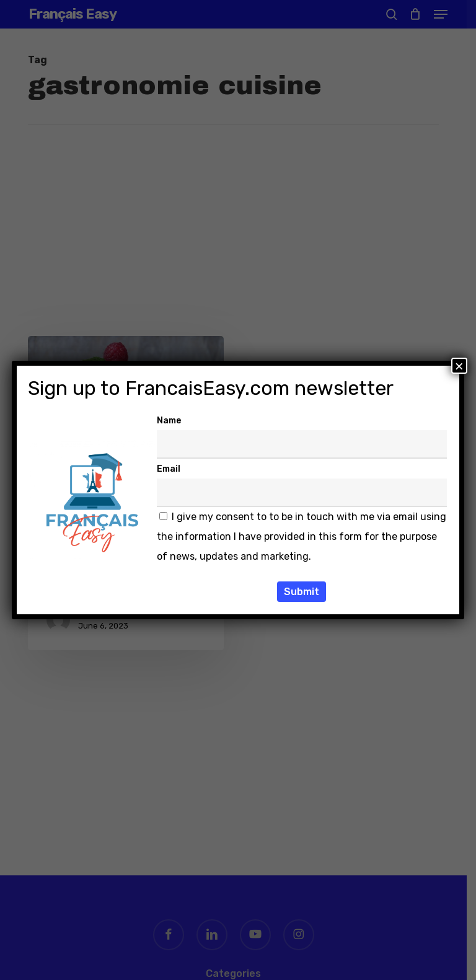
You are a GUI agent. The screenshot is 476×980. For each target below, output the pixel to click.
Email (169, 469)
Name (169, 421)
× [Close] (459, 366)
